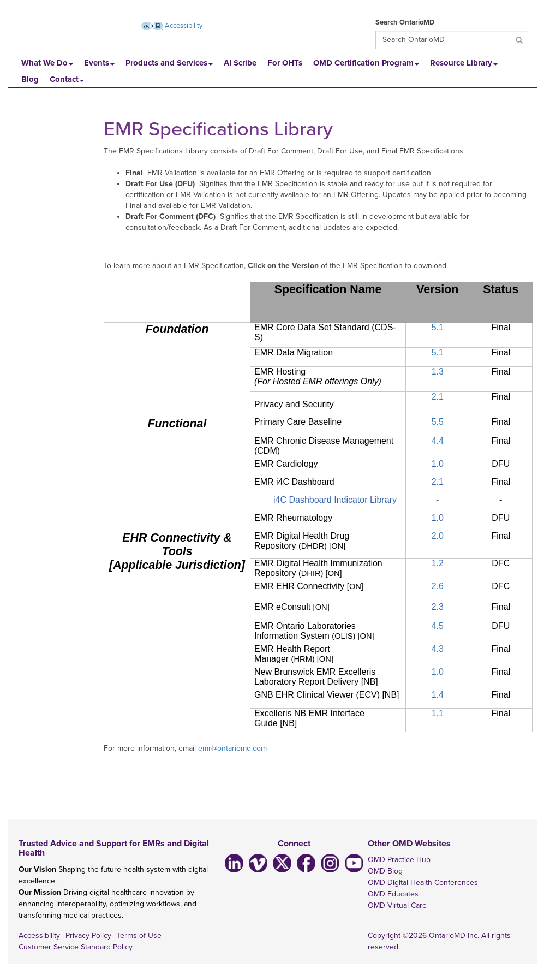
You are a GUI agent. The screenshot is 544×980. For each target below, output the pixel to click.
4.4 (438, 441)
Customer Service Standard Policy (76, 947)
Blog (30, 79)
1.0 (438, 672)
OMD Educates (393, 894)
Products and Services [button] (169, 63)
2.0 (438, 536)
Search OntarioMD (405, 22)
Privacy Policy (88, 936)
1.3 (438, 372)
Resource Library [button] (464, 63)
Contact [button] (67, 79)
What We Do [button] (47, 63)
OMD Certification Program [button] (366, 63)
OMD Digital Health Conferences (423, 883)
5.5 (438, 422)
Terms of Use (139, 936)
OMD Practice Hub (399, 860)
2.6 (438, 586)
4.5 (438, 626)
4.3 (438, 649)
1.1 (438, 713)
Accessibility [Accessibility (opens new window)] (172, 26)
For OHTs (285, 63)
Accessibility (39, 936)
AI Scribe (240, 63)
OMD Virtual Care (397, 905)
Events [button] (99, 63)
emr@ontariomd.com (232, 748)
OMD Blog (385, 871)
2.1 (438, 397)
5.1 (438, 327)
